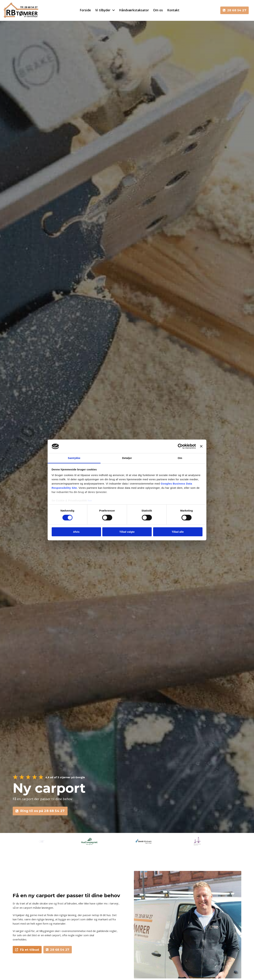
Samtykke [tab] (74, 458)
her (90, 501)
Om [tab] (180, 458)
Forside (85, 10)
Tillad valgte (127, 532)
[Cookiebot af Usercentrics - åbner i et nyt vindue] (180, 446)
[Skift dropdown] (114, 10)
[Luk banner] (201, 446)
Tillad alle (178, 532)
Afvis (76, 532)
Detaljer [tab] (127, 458)
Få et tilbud (27, 950)
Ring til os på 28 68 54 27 (40, 811)
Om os (158, 10)
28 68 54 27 (235, 10)
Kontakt (173, 10)
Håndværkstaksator (134, 10)
